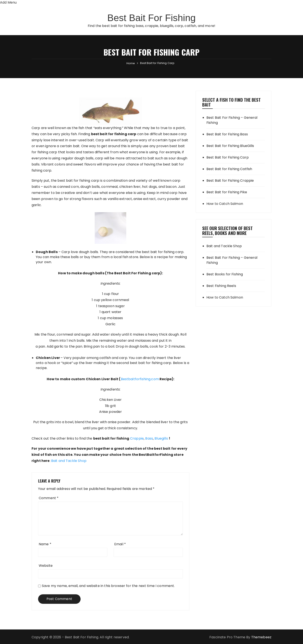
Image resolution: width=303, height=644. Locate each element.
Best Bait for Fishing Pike (227, 192)
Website (46, 566)
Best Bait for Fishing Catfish (229, 169)
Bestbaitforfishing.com (140, 379)
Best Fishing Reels (221, 286)
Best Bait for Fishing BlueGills (230, 146)
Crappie (137, 438)
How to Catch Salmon (225, 204)
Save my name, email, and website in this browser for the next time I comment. (108, 586)
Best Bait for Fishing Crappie (230, 181)
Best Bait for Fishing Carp (228, 157)
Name (45, 544)
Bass (149, 438)
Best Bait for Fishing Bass (227, 134)
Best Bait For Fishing (151, 17)
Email (120, 544)
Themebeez (261, 637)
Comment (49, 498)
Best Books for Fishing (225, 274)
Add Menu (8, 2)
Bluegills (161, 438)
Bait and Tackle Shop (69, 461)
